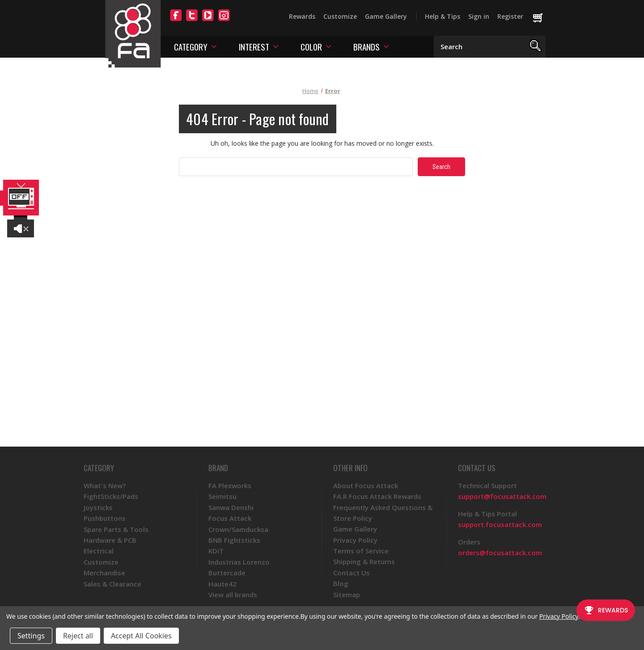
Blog (341, 583)
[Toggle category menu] (214, 46)
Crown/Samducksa (238, 529)
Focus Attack (230, 518)
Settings (31, 636)
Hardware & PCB (110, 540)
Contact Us (352, 573)
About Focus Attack (366, 485)
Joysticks (98, 507)
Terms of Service (361, 551)
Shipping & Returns (364, 561)
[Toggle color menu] (328, 46)
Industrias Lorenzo (239, 562)
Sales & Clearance (112, 584)
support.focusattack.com (500, 524)
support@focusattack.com (502, 496)
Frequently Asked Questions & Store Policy (383, 513)
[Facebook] (176, 21)
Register (510, 16)
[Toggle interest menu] (276, 46)
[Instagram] (224, 21)
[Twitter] (192, 21)
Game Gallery (386, 16)
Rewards (302, 16)
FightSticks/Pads (111, 496)
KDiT (216, 551)
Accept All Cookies (141, 636)
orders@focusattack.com (500, 553)
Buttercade (227, 573)
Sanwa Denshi (231, 507)
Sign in (479, 16)
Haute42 (222, 584)
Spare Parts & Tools (116, 529)
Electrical (99, 551)
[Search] (536, 47)
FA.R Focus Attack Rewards (377, 496)
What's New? (105, 485)
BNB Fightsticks (234, 540)
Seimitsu (222, 496)
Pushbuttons (105, 518)
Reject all (78, 636)
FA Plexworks (230, 485)
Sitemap (347, 595)
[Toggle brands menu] (386, 46)
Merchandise (104, 573)
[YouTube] (208, 21)
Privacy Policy (355, 540)
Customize (340, 16)
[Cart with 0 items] (542, 18)
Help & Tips (443, 16)
